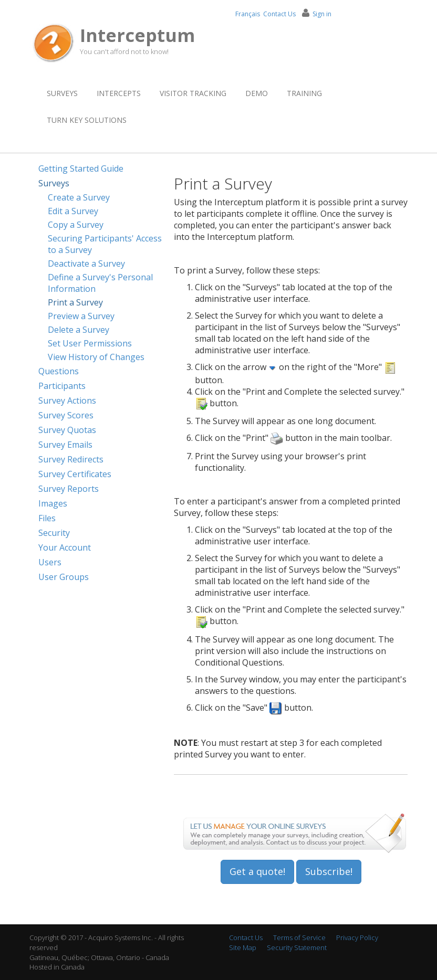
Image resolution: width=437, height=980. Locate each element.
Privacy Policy (357, 937)
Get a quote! (257, 871)
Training (304, 93)
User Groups (64, 577)
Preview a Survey (81, 316)
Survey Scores (66, 415)
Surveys (62, 93)
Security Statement (297, 947)
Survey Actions (67, 401)
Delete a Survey (79, 330)
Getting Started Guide (81, 168)
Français (248, 14)
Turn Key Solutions (87, 120)
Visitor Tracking (193, 93)
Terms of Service (299, 937)
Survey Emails (65, 445)
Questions (59, 371)
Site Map (243, 947)
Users (50, 562)
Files (47, 518)
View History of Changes (96, 357)
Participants (62, 386)
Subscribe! (329, 871)
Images (53, 503)
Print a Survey (75, 302)
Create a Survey (79, 197)
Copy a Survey (76, 225)
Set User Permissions (90, 343)
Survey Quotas (67, 430)
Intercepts (119, 93)
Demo (257, 93)
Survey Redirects (71, 459)
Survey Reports (69, 489)
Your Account (65, 547)
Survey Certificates (75, 474)
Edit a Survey (73, 211)
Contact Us (279, 14)
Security (54, 533)
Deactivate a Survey (86, 264)
